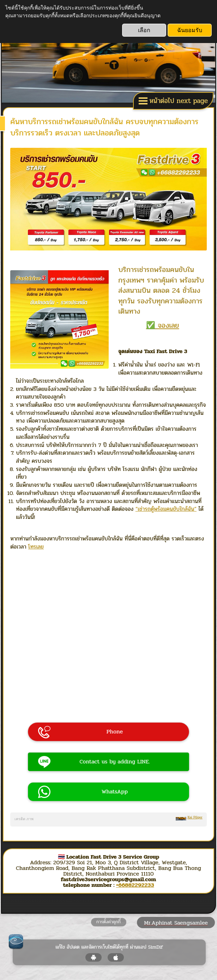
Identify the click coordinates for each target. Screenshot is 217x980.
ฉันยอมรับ (190, 30)
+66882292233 (135, 885)
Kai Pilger (195, 817)
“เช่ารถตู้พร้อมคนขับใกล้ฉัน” (166, 509)
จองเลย (168, 325)
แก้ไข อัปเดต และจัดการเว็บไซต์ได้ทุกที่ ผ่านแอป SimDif (109, 947)
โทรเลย (36, 547)
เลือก (144, 30)
